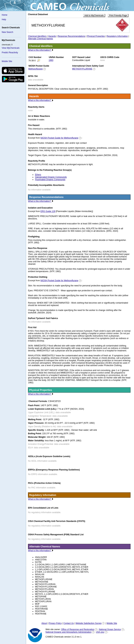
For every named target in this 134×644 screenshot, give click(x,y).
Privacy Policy (55, 623)
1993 (51, 60)
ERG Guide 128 (48, 211)
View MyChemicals (11, 48)
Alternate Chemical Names (40, 39)
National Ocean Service (110, 629)
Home (5, 15)
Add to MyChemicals (94, 15)
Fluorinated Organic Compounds (50, 180)
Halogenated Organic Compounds (51, 177)
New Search (7, 32)
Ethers (38, 175)
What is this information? (40, 50)
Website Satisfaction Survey (89, 623)
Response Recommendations (71, 36)
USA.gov (100, 632)
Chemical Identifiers (37, 36)
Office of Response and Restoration (78, 629)
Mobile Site (7, 61)
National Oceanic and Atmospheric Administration (68, 632)
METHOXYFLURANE (82, 69)
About (44, 623)
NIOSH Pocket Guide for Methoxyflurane (59, 138)
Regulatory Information (117, 36)
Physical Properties (96, 36)
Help (4, 19)
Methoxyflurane (36, 69)
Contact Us (68, 623)
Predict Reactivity (10, 53)
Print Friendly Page (118, 15)
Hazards (52, 36)
